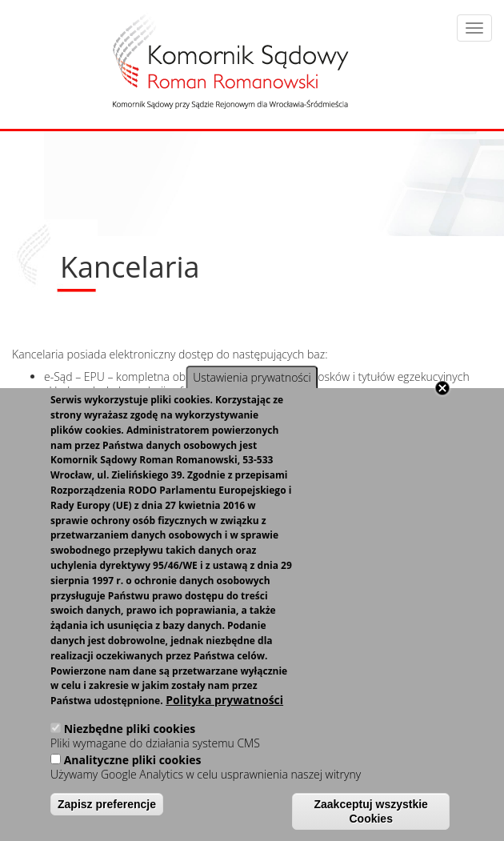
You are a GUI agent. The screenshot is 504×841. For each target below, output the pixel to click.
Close (442, 388)
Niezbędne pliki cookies (130, 729)
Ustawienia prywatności (252, 377)
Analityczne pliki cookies (133, 760)
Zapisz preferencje (107, 804)
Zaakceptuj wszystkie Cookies (371, 811)
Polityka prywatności (224, 700)
